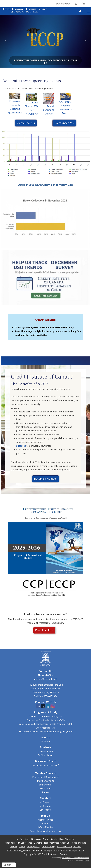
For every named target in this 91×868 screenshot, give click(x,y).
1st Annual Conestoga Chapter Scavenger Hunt (49, 114)
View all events (26, 123)
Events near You (64, 123)
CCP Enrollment (46, 755)
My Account (46, 788)
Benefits (45, 823)
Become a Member (45, 479)
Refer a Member (45, 827)
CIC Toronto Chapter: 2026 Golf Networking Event (32, 110)
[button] (7, 41)
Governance (45, 810)
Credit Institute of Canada (54, 854)
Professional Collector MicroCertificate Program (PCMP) (46, 724)
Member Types (45, 820)
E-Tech (86, 861)
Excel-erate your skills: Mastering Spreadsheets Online (15, 109)
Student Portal (46, 751)
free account (53, 765)
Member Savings (45, 781)
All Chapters (46, 802)
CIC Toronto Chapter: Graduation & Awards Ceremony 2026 (65, 111)
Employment (45, 785)
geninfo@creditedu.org (46, 679)
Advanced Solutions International (75, 858)
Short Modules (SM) (46, 728)
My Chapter (45, 806)
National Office (45, 675)
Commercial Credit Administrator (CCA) (46, 720)
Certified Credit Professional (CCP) (46, 716)
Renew (45, 792)
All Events (45, 741)
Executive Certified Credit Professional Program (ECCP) (46, 732)
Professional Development (45, 777)
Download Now (44, 630)
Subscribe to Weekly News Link (45, 831)
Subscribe (21, 446)
